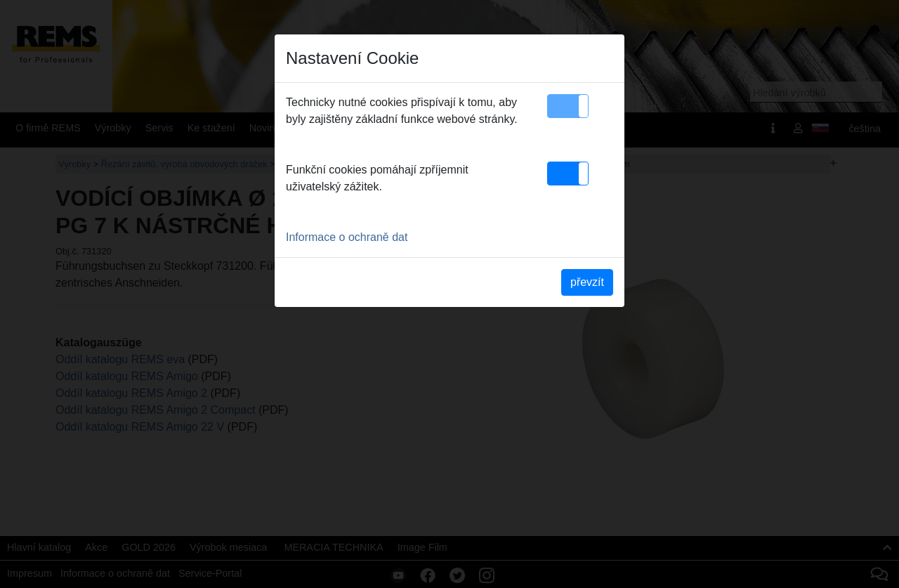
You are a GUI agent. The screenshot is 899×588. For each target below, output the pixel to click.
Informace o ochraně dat (347, 237)
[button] (568, 106)
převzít (587, 282)
